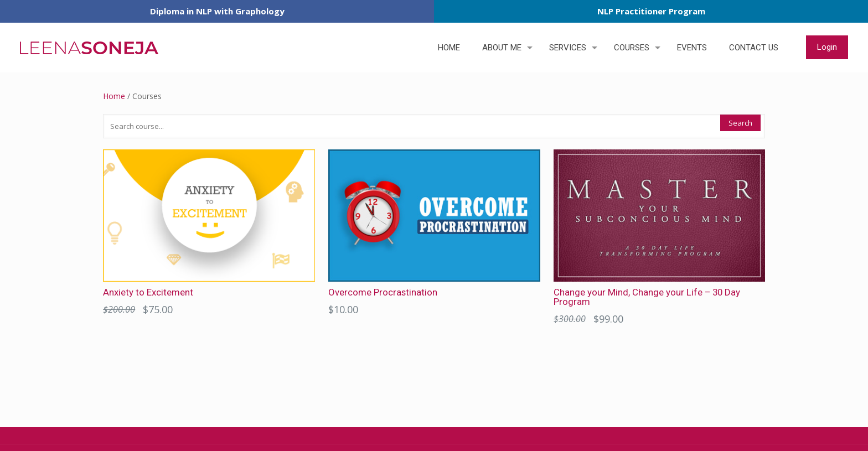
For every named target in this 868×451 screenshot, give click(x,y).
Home (114, 96)
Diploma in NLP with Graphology (217, 11)
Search (740, 123)
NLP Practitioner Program (651, 11)
